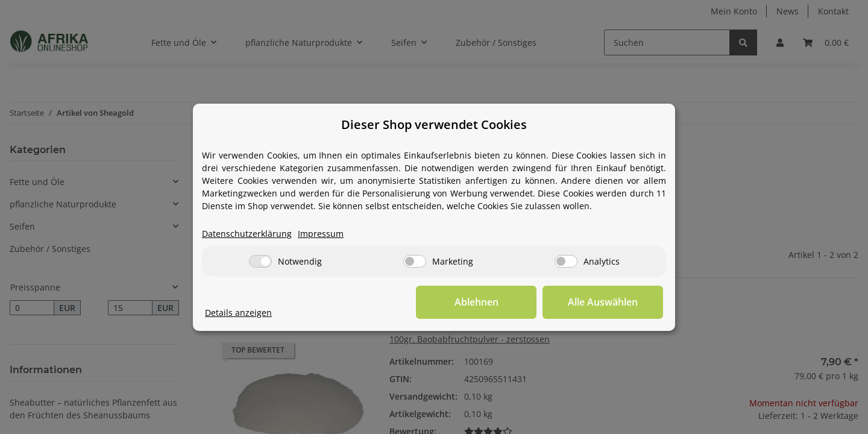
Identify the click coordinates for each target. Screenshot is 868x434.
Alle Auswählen (603, 302)
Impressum (321, 234)
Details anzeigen (238, 313)
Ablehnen (476, 302)
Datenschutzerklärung (247, 234)
